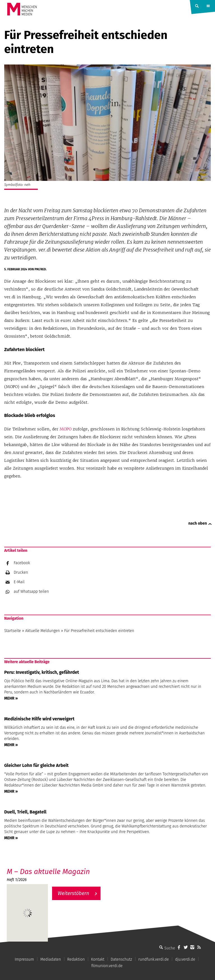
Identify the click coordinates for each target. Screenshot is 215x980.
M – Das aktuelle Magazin (48, 872)
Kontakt (98, 959)
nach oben (198, 523)
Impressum (24, 959)
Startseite (13, 631)
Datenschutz (121, 959)
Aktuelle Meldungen (43, 631)
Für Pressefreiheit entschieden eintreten (99, 631)
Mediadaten (51, 959)
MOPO (66, 429)
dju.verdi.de (185, 959)
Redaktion (76, 959)
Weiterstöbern (73, 893)
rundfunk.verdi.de (154, 959)
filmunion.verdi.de (107, 966)
